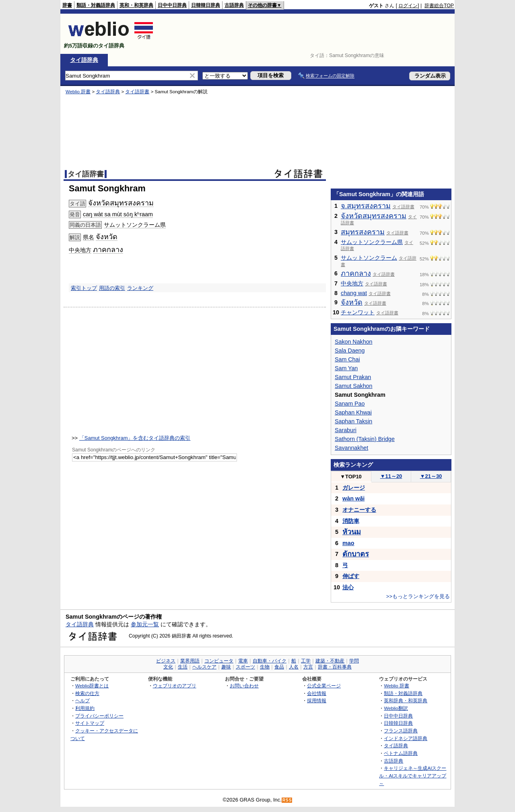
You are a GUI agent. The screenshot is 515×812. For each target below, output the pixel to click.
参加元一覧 (145, 624)
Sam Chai (347, 359)
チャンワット (358, 312)
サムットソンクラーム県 (135, 225)
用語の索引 (112, 288)
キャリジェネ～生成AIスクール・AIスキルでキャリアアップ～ (413, 775)
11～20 (391, 476)
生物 (265, 667)
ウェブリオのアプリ (175, 686)
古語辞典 (234, 5)
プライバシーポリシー (99, 716)
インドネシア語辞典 (406, 738)
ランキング (140, 288)
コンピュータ (219, 661)
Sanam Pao (350, 404)
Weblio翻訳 (396, 708)
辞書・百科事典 (335, 667)
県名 (89, 237)
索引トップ (84, 288)
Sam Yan (346, 368)
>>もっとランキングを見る (418, 596)
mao (348, 543)
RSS (287, 800)
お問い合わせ (244, 686)
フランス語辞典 (401, 731)
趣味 (226, 667)
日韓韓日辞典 (206, 5)
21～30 (431, 476)
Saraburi (346, 430)
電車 (243, 661)
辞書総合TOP (439, 6)
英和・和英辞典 (136, 5)
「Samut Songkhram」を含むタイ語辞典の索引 (135, 438)
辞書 (67, 5)
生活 (183, 667)
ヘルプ (82, 700)
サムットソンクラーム (369, 258)
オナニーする (359, 510)
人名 (294, 667)
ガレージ (354, 488)
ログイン (408, 6)
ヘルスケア (204, 667)
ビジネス (166, 661)
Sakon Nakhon (353, 342)
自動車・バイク (270, 661)
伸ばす (351, 576)
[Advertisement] (307, 34)
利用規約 (85, 708)
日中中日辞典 (172, 5)
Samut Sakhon (353, 386)
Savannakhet (351, 448)
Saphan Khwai (353, 412)
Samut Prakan (353, 377)
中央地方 (80, 250)
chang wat (354, 293)
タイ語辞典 (84, 60)
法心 (348, 587)
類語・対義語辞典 (96, 5)
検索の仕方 (87, 693)
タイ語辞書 (137, 92)
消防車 (351, 521)
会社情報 (317, 693)
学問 (354, 661)
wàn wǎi (353, 498)
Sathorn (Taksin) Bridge (365, 439)
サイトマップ (90, 723)
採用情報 (317, 700)
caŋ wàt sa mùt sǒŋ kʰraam (118, 214)
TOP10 (351, 477)
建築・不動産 (330, 661)
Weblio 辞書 (78, 92)
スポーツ (245, 667)
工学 (306, 661)
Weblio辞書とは (92, 686)
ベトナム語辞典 (401, 753)
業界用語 (190, 661)
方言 (308, 667)
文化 (168, 667)
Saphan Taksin (353, 421)
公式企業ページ (324, 686)
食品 (279, 667)
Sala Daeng (350, 351)
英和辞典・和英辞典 (406, 700)
